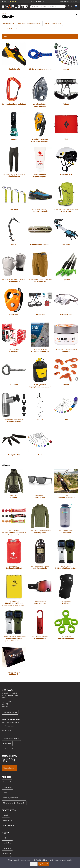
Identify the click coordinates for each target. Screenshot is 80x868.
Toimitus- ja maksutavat (11, 798)
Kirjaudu (6, 815)
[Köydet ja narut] (40, 59)
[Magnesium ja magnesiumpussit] (40, 164)
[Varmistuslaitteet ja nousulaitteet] (40, 94)
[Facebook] (4, 760)
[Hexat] (66, 409)
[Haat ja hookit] (14, 444)
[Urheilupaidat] (40, 521)
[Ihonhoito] (66, 339)
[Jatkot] (14, 129)
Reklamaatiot (7, 787)
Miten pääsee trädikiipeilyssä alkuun (29, 23)
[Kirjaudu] (68, 6)
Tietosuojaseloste (9, 826)
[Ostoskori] (72, 6)
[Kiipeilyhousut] (14, 164)
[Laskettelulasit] (40, 591)
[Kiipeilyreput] (66, 199)
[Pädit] (66, 129)
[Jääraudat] (66, 234)
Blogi (5, 838)
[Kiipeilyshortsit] (40, 269)
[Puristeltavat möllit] (66, 627)
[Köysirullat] (14, 304)
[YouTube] (13, 760)
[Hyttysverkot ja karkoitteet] (66, 556)
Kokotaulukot (7, 843)
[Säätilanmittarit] (40, 556)
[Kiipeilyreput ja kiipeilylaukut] (40, 374)
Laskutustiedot (8, 749)
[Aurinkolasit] (40, 485)
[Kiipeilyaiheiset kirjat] (40, 339)
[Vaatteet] (14, 485)
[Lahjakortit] (14, 662)
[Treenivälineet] (40, 234)
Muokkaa (34, 864)
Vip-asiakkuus (8, 820)
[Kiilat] (40, 444)
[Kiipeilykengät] (14, 59)
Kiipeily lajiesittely (9, 23)
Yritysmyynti (7, 743)
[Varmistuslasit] (66, 304)
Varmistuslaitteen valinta (11, 29)
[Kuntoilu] (66, 485)
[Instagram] (8, 760)
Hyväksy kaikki (44, 864)
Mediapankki (7, 848)
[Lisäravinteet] (14, 521)
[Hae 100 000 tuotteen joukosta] (48, 6)
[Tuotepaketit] (40, 304)
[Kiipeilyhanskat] (14, 269)
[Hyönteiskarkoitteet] (14, 627)
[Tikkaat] (40, 409)
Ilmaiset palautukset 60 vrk (68, 1)
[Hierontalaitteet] (14, 409)
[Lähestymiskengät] (40, 199)
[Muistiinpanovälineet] (14, 591)
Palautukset (7, 782)
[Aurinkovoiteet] (40, 627)
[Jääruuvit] (14, 199)
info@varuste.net (8, 726)
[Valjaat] (66, 94)
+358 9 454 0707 (12, 723)
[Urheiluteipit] (14, 339)
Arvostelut (10, 1)
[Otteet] (66, 374)
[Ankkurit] (14, 374)
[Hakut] (14, 234)
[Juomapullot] (66, 521)
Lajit (4, 13)
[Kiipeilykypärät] (66, 164)
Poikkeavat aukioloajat (10, 712)
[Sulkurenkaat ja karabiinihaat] (14, 94)
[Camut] (66, 59)
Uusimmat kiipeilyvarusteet (53, 23)
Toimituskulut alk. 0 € (38, 1)
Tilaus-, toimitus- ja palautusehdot (14, 803)
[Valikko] (3, 7)
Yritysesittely (7, 853)
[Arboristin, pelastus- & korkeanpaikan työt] (40, 129)
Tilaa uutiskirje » (9, 768)
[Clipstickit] (66, 269)
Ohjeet (5, 792)
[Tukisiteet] (66, 591)
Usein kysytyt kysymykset (11, 738)
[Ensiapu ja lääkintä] (14, 556)
